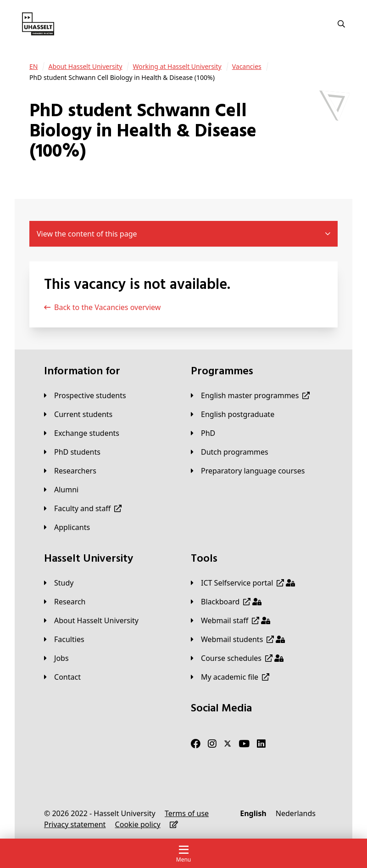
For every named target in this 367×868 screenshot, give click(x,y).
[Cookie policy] (138, 824)
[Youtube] (244, 744)
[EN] (33, 67)
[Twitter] (228, 744)
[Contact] (62, 677)
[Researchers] (70, 471)
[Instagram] (212, 744)
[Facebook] (196, 744)
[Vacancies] (247, 67)
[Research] (65, 602)
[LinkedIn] (261, 744)
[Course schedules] (237, 658)
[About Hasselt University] (85, 67)
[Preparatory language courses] (248, 471)
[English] (253, 813)
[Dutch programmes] (230, 452)
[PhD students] (72, 452)
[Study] (59, 583)
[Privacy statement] (75, 824)
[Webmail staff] (231, 620)
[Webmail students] (238, 639)
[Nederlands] (296, 813)
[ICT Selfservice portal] (243, 583)
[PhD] (203, 433)
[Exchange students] (82, 433)
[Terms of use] (187, 813)
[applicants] (67, 527)
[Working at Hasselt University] (177, 67)
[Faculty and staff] (83, 508)
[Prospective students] (85, 395)
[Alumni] (61, 490)
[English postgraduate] (233, 414)
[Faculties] (64, 639)
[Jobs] (56, 658)
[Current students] (78, 414)
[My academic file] (230, 677)
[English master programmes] (250, 395)
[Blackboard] (226, 602)
